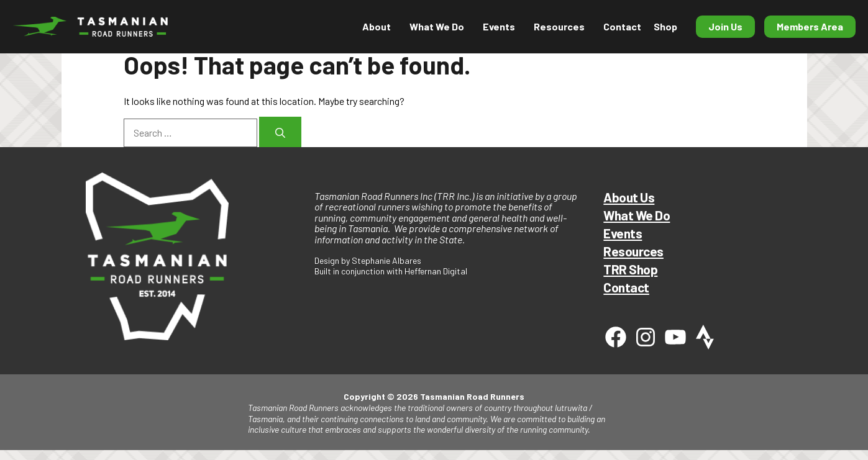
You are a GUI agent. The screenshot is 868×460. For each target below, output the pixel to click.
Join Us (725, 26)
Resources (559, 26)
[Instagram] (646, 337)
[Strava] (705, 337)
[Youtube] (675, 337)
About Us (629, 197)
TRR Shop (630, 269)
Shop (665, 26)
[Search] (280, 132)
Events (499, 26)
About (377, 26)
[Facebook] (616, 337)
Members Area (810, 26)
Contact (622, 26)
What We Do (437, 26)
